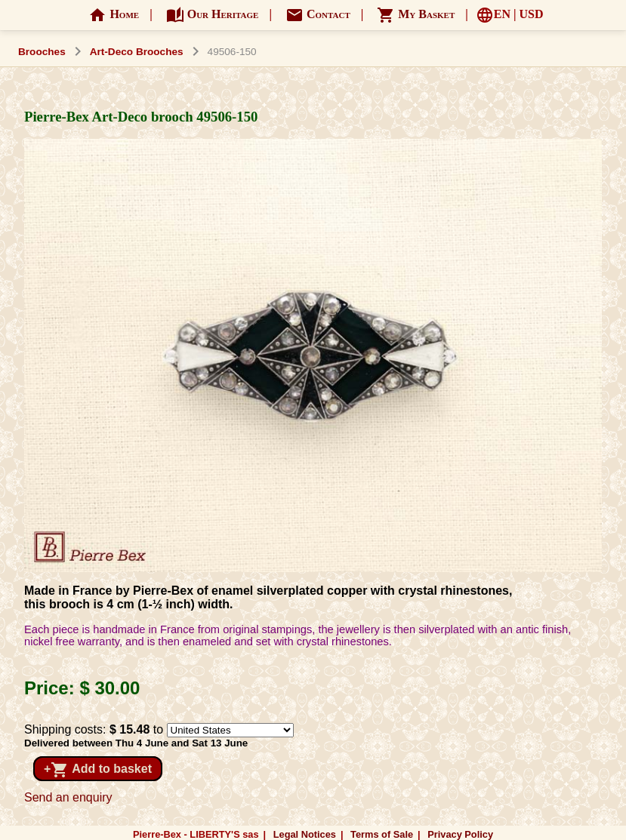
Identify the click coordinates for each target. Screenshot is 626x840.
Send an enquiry (68, 797)
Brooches (42, 52)
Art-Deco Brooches (137, 52)
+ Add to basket (98, 770)
